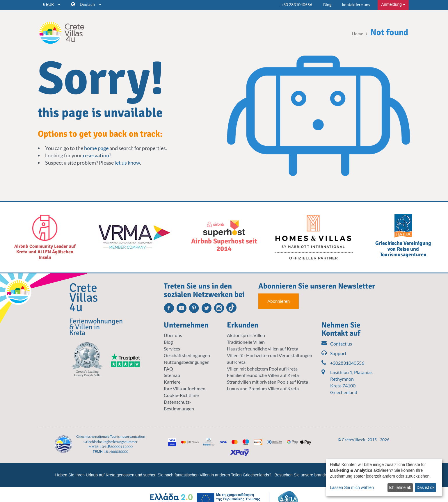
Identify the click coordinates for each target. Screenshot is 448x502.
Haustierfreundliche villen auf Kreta (263, 349)
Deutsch (90, 4)
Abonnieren (279, 301)
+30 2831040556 (297, 5)
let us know (127, 163)
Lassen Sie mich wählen (352, 487)
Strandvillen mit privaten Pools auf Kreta (267, 382)
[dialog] (384, 477)
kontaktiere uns (356, 5)
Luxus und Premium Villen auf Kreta (263, 388)
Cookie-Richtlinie (181, 395)
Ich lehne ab (400, 487)
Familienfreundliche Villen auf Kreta (263, 375)
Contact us (337, 344)
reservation (96, 155)
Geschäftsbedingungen (187, 355)
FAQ (168, 369)
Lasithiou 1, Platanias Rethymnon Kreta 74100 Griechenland (351, 382)
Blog (327, 5)
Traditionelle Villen (246, 342)
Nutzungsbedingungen (187, 362)
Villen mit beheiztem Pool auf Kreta (262, 369)
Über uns (173, 335)
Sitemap (172, 375)
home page (96, 148)
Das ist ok (425, 487)
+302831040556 (343, 363)
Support (334, 354)
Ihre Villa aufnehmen (185, 388)
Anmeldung (393, 4)
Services (172, 349)
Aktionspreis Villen (246, 335)
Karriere (172, 382)
